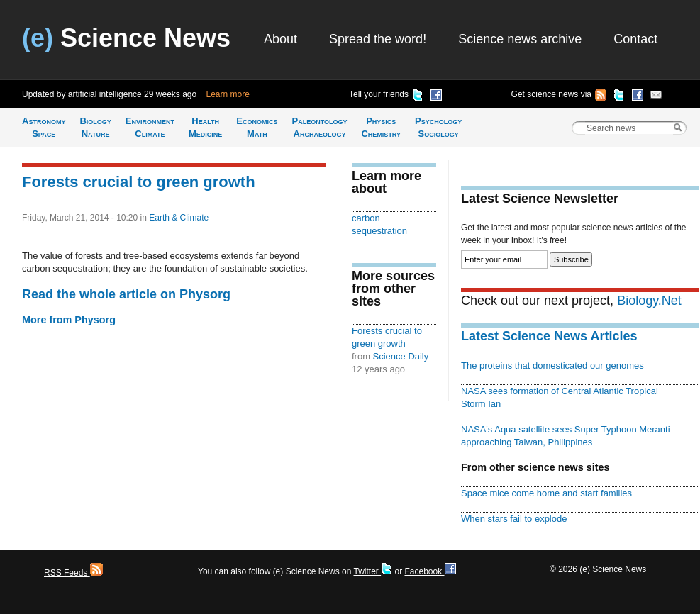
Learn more (228, 94)
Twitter (373, 571)
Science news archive (520, 39)
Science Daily (401, 356)
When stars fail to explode (514, 519)
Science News (126, 38)
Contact (635, 39)
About (280, 39)
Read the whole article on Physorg (126, 294)
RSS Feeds (73, 573)
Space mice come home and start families (546, 493)
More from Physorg (69, 320)
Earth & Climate (179, 218)
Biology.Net (649, 301)
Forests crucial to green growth (139, 182)
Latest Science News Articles (549, 336)
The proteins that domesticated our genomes (552, 365)
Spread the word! (378, 39)
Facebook (430, 571)
